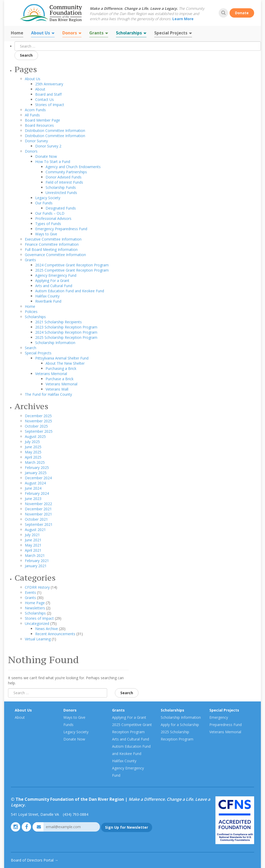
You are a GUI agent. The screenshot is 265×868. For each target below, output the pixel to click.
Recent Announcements (55, 634)
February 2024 (37, 493)
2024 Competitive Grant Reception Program (72, 265)
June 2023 (33, 499)
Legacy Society (48, 198)
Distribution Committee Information (55, 130)
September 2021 (39, 524)
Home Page (35, 603)
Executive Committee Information (53, 239)
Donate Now (46, 156)
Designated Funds (61, 208)
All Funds (32, 115)
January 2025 (36, 473)
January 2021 (36, 566)
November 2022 (38, 504)
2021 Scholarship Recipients (58, 322)
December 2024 (38, 478)
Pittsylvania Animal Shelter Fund (62, 358)
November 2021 (38, 514)
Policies (31, 312)
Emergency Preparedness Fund (61, 229)
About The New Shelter (65, 363)
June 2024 (33, 488)
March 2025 (35, 462)
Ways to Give (46, 234)
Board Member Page (42, 120)
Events (30, 592)
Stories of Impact (50, 105)
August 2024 (35, 483)
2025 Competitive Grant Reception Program (72, 270)
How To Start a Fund (53, 162)
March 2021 (35, 555)
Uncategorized (37, 623)
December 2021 (38, 509)
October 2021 (36, 519)
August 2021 (35, 530)
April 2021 (33, 550)
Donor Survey (36, 141)
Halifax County (47, 296)
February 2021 (37, 561)
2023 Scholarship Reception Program (66, 327)
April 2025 (33, 457)
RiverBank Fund (48, 301)
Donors (72, 33)
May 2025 (33, 452)
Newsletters (35, 608)
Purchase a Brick (60, 379)
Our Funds (44, 203)
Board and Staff (48, 94)
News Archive (47, 629)
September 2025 (39, 431)
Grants (99, 33)
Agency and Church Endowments (73, 167)
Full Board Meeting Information (51, 249)
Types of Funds (48, 224)
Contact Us (45, 99)
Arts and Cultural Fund (54, 286)
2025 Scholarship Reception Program (66, 337)
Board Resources (39, 125)
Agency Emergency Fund (56, 275)
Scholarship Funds (61, 187)
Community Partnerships (66, 172)
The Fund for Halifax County (48, 394)
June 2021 (33, 540)
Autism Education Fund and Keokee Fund (70, 291)
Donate (242, 13)
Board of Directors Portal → (35, 860)
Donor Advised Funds (64, 177)
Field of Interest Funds (64, 182)
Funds (68, 725)
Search (26, 55)
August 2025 (35, 436)
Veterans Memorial (51, 374)
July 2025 (32, 442)
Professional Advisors (53, 218)
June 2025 (33, 447)
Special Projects (173, 33)
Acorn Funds (35, 110)
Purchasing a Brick (61, 368)
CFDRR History (37, 587)
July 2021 (32, 535)
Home (17, 33)
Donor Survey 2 (48, 146)
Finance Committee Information (52, 244)
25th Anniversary (49, 84)
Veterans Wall (57, 389)
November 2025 (38, 421)
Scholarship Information (55, 343)
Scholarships (131, 33)
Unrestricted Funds (61, 193)
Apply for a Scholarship (180, 725)
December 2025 (38, 416)
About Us (43, 33)
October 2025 (36, 426)
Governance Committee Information (55, 255)
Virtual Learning (38, 639)
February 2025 (37, 467)
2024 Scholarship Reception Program (66, 332)
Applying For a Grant (52, 280)
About (40, 89)
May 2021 (33, 545)
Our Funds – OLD (50, 213)
